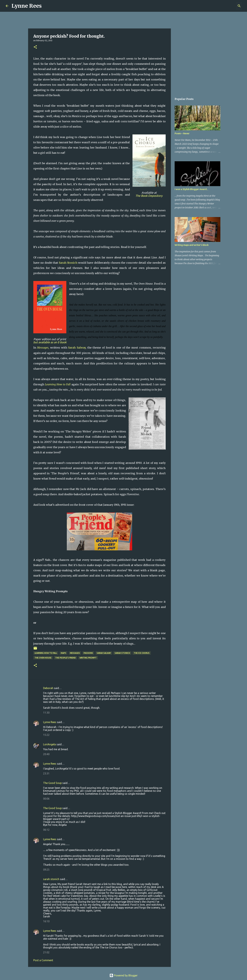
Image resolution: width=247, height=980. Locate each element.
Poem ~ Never (182, 133)
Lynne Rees (27, 6)
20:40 (46, 754)
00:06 (46, 799)
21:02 (46, 952)
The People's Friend (66, 658)
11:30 (46, 713)
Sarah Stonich (68, 263)
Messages (75, 653)
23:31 (46, 773)
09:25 (46, 870)
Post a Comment (43, 960)
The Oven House (43, 658)
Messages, (43, 348)
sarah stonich (51, 879)
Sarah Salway (77, 348)
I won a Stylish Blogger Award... (191, 189)
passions (88, 653)
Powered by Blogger (124, 975)
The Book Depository (149, 196)
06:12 (46, 830)
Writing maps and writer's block (192, 245)
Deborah (48, 688)
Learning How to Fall (58, 384)
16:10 (46, 921)
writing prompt (88, 658)
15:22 (46, 735)
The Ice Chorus (142, 653)
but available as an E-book (50, 342)
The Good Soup (52, 783)
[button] (35, 47)
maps (63, 653)
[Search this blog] (225, 6)
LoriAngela (49, 744)
